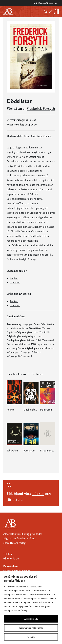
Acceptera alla (31, 619)
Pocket (14, 278)
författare (15, 499)
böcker (38, 493)
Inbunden (15, 282)
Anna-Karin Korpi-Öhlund (38, 136)
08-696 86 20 (11, 558)
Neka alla (31, 637)
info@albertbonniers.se (17, 571)
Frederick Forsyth (41, 108)
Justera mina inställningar (31, 628)
